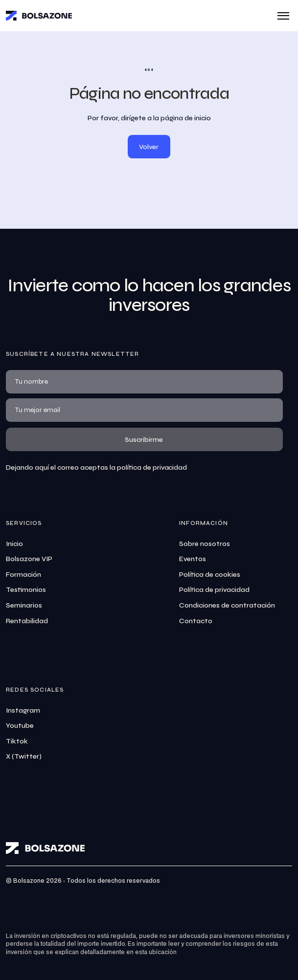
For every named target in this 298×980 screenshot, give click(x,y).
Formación (23, 575)
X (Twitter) (24, 756)
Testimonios (26, 590)
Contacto (196, 621)
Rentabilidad (27, 621)
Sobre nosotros (205, 544)
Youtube (20, 726)
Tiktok (17, 741)
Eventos (193, 559)
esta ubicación (156, 952)
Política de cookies (210, 575)
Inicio (14, 544)
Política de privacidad (214, 590)
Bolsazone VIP (29, 559)
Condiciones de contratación (227, 605)
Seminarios (24, 605)
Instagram (23, 710)
